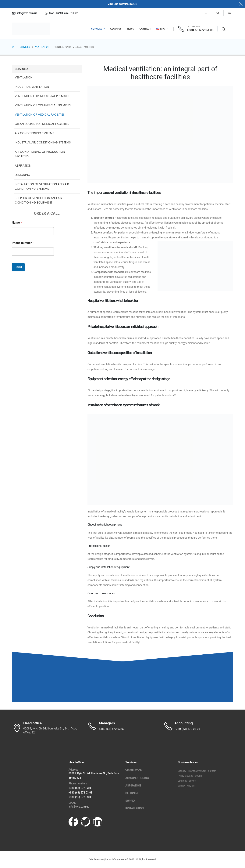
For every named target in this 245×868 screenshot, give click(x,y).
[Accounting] (198, 726)
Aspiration (23, 166)
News (130, 29)
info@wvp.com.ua (79, 807)
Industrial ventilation (32, 87)
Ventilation (24, 78)
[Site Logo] (31, 29)
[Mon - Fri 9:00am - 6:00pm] (61, 13)
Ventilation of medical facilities (40, 115)
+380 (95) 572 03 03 (80, 797)
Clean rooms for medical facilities (42, 124)
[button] (224, 29)
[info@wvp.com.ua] (24, 13)
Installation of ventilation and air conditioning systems (42, 187)
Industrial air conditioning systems (43, 143)
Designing (22, 175)
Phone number (23, 243)
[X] (218, 13)
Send (18, 267)
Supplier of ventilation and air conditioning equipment (38, 201)
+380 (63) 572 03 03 (80, 793)
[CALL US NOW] (196, 29)
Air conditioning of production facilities (40, 154)
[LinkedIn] (229, 13)
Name (17, 223)
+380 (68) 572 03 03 (80, 788)
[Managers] (122, 726)
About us (116, 29)
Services (97, 29)
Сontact (145, 29)
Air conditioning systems (34, 134)
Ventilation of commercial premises (43, 106)
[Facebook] (206, 13)
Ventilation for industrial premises (42, 96)
